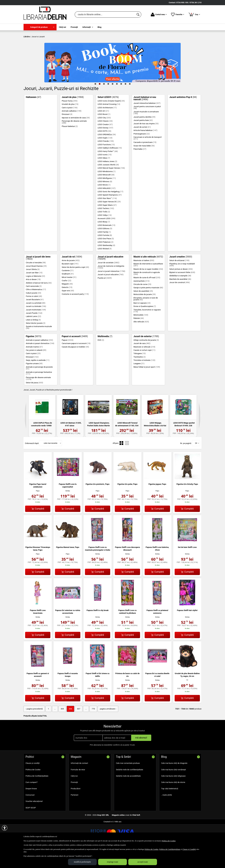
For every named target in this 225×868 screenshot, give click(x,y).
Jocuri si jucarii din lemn (38, 279)
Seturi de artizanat (179, 281)
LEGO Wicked (105, 269)
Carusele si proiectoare (145, 163)
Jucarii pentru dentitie (144, 138)
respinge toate (113, 862)
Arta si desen (33, 300)
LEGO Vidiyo (105, 236)
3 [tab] (104, 105)
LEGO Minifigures (107, 199)
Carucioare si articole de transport (148, 159)
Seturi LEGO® (108, 118)
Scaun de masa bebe (144, 166)
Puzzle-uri (105, 299)
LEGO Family (104, 253)
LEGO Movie (104, 206)
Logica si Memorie (35, 297)
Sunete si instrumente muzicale (39, 348)
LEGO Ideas (104, 179)
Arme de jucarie (71, 281)
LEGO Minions (105, 202)
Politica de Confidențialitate (37, 796)
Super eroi (68, 311)
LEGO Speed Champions (110, 216)
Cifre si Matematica (36, 310)
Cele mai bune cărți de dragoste (174, 784)
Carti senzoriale (34, 307)
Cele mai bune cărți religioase (173, 796)
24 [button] (196, 464)
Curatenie (68, 291)
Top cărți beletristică (170, 809)
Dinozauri (67, 135)
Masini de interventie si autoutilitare (148, 285)
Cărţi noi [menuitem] (62, 27)
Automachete (141, 302)
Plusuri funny (70, 122)
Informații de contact (79, 784)
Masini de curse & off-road (147, 298)
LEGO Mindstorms (107, 192)
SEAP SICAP (31, 828)
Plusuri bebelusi (70, 147)
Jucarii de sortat (142, 148)
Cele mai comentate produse (128, 784)
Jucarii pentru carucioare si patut (147, 128)
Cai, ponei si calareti (36, 371)
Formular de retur (78, 790)
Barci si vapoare (142, 324)
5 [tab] (113, 105)
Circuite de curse (142, 305)
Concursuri (30, 815)
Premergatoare (142, 154)
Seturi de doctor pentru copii (75, 288)
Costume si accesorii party (75, 315)
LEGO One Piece (106, 259)
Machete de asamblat (180, 300)
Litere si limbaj (33, 340)
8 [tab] (125, 105)
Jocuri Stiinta (33, 290)
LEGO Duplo (105, 158)
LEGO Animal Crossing (109, 125)
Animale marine (34, 368)
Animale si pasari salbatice (39, 361)
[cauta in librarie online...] (105, 15)
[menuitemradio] (121, 464)
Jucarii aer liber (34, 293)
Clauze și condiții (33, 784)
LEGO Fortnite (105, 256)
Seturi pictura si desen (181, 290)
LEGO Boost (104, 135)
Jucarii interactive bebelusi (147, 124)
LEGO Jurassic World (108, 185)
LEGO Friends (106, 162)
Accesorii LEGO (106, 239)
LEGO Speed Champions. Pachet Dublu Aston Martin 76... (99, 446)
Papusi (68, 361)
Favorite (178, 15)
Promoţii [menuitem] (74, 27)
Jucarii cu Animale (36, 327)
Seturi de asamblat (143, 312)
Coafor (66, 301)
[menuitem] (40, 27)
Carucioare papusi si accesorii (76, 364)
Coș (194, 14)
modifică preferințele (82, 862)
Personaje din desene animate (74, 143)
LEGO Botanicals (106, 246)
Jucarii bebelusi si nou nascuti (145, 119)
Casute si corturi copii (144, 371)
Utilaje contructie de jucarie (146, 361)
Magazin (67, 305)
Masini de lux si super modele (148, 290)
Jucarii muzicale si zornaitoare (146, 133)
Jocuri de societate (108, 283)
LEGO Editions (105, 249)
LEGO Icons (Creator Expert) (111, 122)
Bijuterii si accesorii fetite (182, 293)
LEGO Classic (105, 142)
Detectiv (67, 308)
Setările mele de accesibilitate (128, 796)
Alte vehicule (141, 342)
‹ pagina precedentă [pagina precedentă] (34, 729)
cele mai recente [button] (50, 464)
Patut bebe (140, 170)
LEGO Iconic (105, 175)
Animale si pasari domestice (40, 364)
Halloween (33, 118)
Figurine (34, 357)
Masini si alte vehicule (148, 277)
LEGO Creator (105, 145)
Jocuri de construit (180, 303)
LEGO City (104, 138)
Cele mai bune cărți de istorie (173, 803)
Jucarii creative (181, 277)
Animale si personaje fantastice (39, 394)
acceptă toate (143, 862)
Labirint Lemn (33, 337)
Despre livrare (31, 809)
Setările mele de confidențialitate (130, 790)
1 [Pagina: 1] (47, 729)
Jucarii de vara (142, 364)
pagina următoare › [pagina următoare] (105, 729)
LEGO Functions (106, 165)
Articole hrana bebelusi (145, 151)
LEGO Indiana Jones (107, 182)
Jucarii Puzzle (34, 334)
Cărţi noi (74, 796)
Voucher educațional (34, 822)
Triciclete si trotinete (144, 381)
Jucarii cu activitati (36, 324)
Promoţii (74, 803)
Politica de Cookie (33, 790)
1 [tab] (95, 105)
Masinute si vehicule (144, 368)
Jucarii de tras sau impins (146, 144)
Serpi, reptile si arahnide (38, 381)
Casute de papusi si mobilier (75, 368)
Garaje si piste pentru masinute (148, 308)
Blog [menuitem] (100, 27)
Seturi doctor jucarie (36, 344)
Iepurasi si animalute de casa (76, 138)
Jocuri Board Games (36, 287)
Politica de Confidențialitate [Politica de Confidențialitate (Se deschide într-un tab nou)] (170, 849)
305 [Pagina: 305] (61, 729)
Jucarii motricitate (36, 330)
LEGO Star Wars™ (107, 219)
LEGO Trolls (104, 233)
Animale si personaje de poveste (39, 389)
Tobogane (140, 374)
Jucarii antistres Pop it (183, 118)
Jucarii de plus (73, 118)
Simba (68, 512)
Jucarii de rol (72, 277)
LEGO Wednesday (106, 266)
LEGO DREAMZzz (107, 155)
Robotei (139, 339)
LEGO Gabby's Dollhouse (110, 169)
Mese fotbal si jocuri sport (147, 388)
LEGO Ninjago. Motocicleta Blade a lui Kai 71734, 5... (155, 446)
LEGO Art (103, 132)
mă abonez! (141, 758)
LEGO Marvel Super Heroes (111, 189)
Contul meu (159, 15)
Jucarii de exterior (146, 357)
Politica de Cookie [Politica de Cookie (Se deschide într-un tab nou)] (169, 841)
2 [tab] (100, 105)
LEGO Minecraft (106, 196)
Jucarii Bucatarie (35, 320)
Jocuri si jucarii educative (110, 279)
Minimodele (141, 336)
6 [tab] (117, 105)
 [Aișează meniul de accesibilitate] (5, 828)
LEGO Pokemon (105, 263)
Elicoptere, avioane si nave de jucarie (146, 319)
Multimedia (105, 357)
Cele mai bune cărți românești (174, 790)
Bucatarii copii (70, 285)
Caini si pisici (70, 128)
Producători (76, 809)
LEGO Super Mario (107, 226)
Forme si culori (34, 317)
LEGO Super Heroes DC (109, 222)
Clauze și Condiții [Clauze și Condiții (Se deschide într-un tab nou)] (189, 849)
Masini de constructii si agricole (147, 294)
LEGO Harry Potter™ (108, 172)
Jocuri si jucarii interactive (111, 292)
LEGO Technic (106, 229)
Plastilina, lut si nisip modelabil (182, 285)
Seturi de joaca (34, 403)
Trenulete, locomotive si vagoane (147, 331)
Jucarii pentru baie (143, 141)
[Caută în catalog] (138, 15)
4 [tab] (108, 105)
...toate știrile (167, 815)
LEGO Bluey (104, 243)
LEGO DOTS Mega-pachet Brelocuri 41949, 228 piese (184, 446)
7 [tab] (121, 105)
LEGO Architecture (107, 128)
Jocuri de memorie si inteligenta (111, 288)
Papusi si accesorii (75, 357)
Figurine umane (34, 384)
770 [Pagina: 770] (91, 729)
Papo (38, 512)
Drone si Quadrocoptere (145, 327)
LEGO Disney (105, 148)
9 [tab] (130, 105)
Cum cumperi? (32, 803)
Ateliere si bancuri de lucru (39, 304)
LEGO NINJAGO (107, 209)
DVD (101, 361)
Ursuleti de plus (70, 125)
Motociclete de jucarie (144, 315)
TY (187, 701)
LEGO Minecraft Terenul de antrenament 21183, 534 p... (127, 446)
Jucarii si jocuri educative (110, 295)
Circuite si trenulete (36, 283)
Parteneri (75, 815)
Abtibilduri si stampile (180, 296)
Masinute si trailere (144, 281)
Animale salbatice (72, 132)
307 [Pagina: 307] (77, 729)
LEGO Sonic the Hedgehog (110, 212)
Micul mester (69, 298)
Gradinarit (68, 295)
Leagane (139, 384)
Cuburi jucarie (33, 314)
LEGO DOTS (104, 152)
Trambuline (139, 378)
